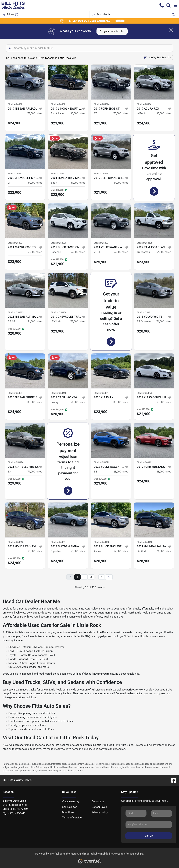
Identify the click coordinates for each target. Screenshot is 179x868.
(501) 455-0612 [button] (15, 813)
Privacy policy (100, 812)
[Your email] (149, 825)
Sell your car (69, 807)
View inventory (71, 801)
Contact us (98, 801)
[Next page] (109, 577)
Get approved (99, 807)
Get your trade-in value (112, 31)
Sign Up (149, 836)
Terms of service (72, 818)
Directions (68, 812)
